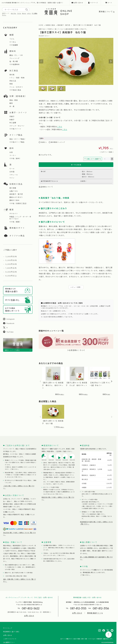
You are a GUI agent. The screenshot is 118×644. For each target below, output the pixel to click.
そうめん (13, 42)
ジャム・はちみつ (16, 87)
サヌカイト (14, 214)
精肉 (11, 103)
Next (111, 61)
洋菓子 (12, 116)
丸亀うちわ (14, 191)
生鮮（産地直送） (18, 96)
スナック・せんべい (17, 126)
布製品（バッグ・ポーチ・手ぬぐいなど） (20, 218)
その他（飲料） (15, 158)
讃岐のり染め (14, 200)
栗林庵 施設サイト (94, 613)
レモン (29, 13)
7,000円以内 (11, 268)
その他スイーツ (15, 129)
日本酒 (12, 172)
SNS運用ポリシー (9, 642)
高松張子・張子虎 (16, 194)
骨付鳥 (12, 75)
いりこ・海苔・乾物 (17, 78)
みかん (24, 13)
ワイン (12, 178)
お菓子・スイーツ (18, 112)
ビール (12, 169)
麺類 (12, 35)
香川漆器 (13, 188)
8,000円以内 (11, 272)
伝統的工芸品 (16, 184)
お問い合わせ (78, 3)
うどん (19, 13)
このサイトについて (10, 639)
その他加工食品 (15, 90)
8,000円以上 (11, 276)
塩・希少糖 (14, 61)
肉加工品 (13, 81)
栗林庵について (106, 12)
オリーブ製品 (16, 135)
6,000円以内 (11, 264)
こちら (60, 126)
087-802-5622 (31, 608)
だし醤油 (35, 13)
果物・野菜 (14, 100)
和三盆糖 (13, 123)
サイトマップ (8, 628)
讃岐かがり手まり (16, 197)
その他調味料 (14, 64)
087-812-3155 (78, 608)
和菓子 (12, 120)
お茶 (11, 152)
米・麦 (12, 106)
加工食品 (14, 70)
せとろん (13, 13)
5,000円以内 (11, 260)
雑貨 (12, 209)
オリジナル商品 (17, 236)
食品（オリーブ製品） (18, 139)
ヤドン (4, 15)
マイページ (94, 3)
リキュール (14, 175)
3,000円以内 (11, 256)
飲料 (12, 148)
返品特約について (46, 187)
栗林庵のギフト (17, 228)
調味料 (13, 51)
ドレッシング (14, 58)
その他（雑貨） (15, 222)
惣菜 (11, 84)
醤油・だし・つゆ (16, 55)
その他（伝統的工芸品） (19, 203)
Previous (41, 61)
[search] (27, 9)
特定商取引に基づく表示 (11, 632)
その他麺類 (14, 45)
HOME (41, 25)
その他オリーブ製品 (17, 142)
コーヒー (13, 155)
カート (110, 3)
